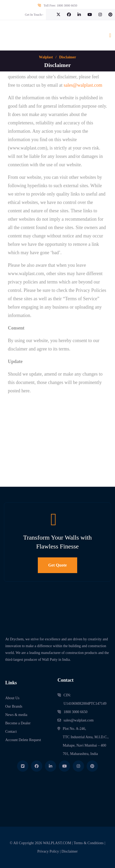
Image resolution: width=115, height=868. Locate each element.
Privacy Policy (48, 851)
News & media (16, 715)
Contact (11, 732)
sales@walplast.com (79, 720)
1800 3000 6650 (67, 5)
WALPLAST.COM (57, 843)
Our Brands (14, 706)
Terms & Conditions (88, 843)
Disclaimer (69, 851)
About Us (12, 698)
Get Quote (58, 565)
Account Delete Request (23, 740)
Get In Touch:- (34, 15)
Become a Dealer (18, 723)
